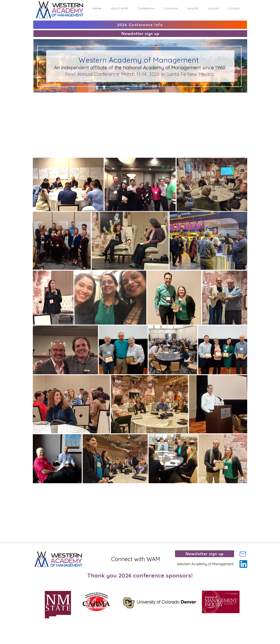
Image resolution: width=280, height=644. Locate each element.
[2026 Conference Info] (140, 25)
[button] (119, 8)
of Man (173, 68)
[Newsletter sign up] (140, 34)
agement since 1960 (203, 68)
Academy (154, 68)
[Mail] (243, 554)
